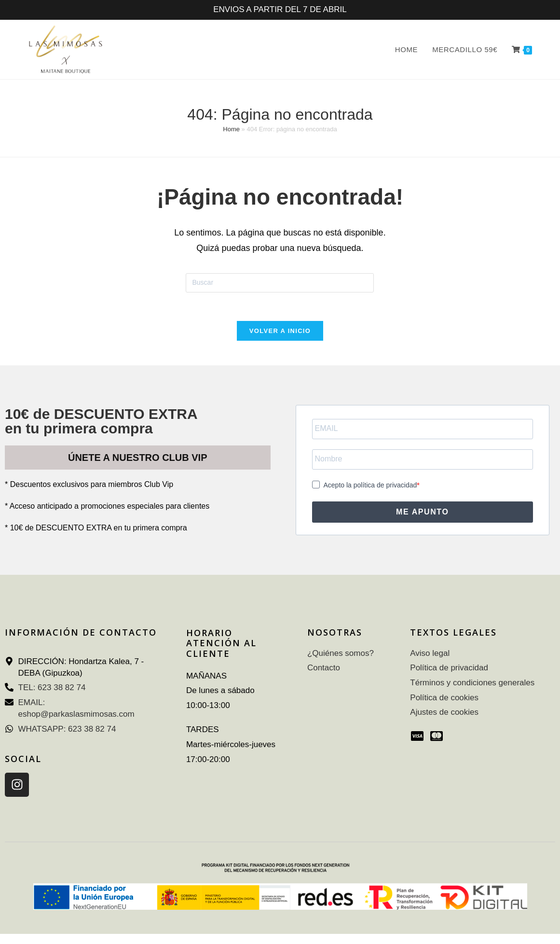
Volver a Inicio (280, 332)
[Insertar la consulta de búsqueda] (280, 283)
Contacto (324, 669)
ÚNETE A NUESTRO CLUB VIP (138, 458)
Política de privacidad (449, 669)
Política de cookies (444, 698)
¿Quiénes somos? (341, 654)
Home (231, 129)
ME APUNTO (423, 512)
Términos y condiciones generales (472, 684)
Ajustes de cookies (444, 713)
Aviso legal (430, 654)
